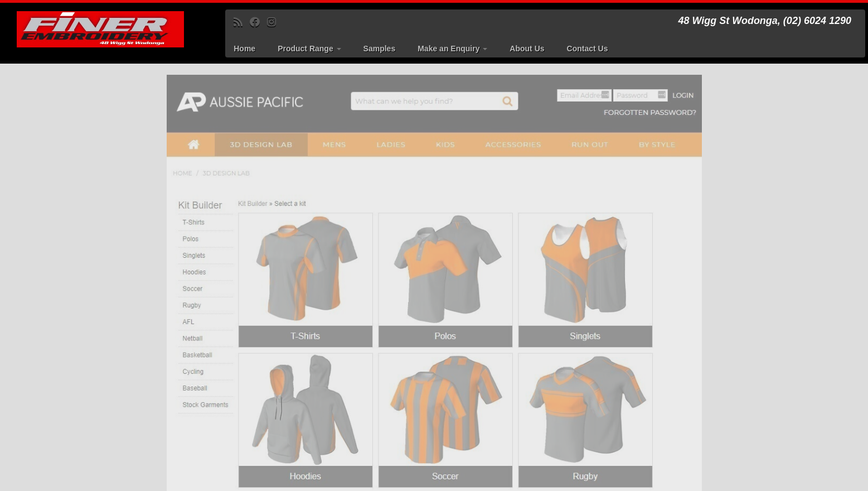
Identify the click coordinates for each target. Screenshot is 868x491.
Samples (380, 49)
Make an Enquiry (452, 49)
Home (244, 49)
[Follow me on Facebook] (258, 22)
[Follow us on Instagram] (275, 22)
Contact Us (588, 49)
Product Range (309, 49)
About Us (527, 49)
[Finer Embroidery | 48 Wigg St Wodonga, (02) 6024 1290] (100, 29)
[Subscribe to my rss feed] (242, 22)
